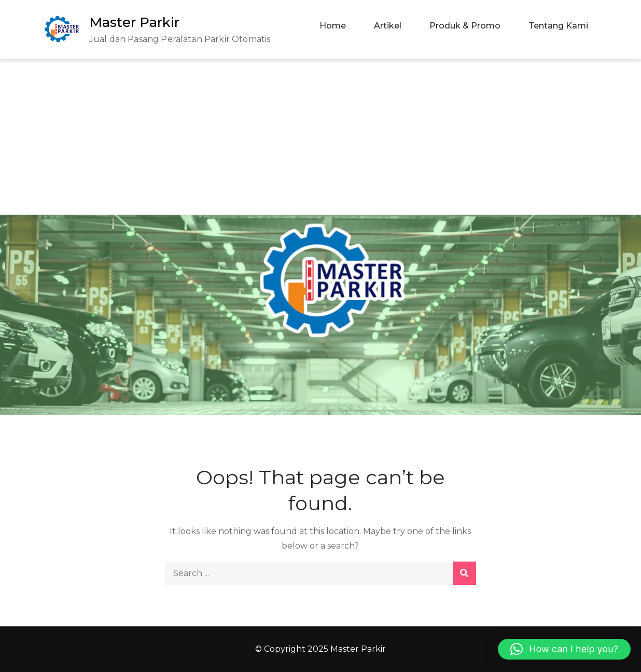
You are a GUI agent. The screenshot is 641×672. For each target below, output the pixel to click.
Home (333, 26)
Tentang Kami (558, 26)
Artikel (388, 26)
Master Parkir (134, 22)
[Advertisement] (320, 137)
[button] (564, 649)
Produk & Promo (465, 26)
